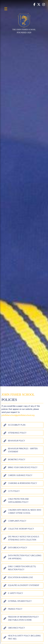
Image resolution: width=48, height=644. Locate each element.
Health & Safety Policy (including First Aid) (24, 637)
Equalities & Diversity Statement (24, 585)
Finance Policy (15, 609)
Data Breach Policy (18, 548)
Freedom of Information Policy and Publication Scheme (23, 619)
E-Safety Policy (15, 593)
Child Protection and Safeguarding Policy (18, 501)
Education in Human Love (20, 578)
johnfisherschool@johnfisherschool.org (18, 415)
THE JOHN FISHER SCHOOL (24, 30)
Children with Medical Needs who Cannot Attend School (25, 512)
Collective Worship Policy (21, 529)
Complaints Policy (17, 521)
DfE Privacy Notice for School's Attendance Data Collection (24, 538)
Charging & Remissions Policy (23, 483)
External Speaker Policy (20, 601)
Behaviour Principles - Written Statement (23, 450)
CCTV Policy (14, 491)
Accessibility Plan (17, 425)
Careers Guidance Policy (20, 475)
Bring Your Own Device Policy (23, 468)
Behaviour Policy (17, 441)
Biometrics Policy (17, 460)
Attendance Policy (17, 433)
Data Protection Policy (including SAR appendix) (25, 557)
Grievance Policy (16, 628)
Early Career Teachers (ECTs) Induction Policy (22, 568)
